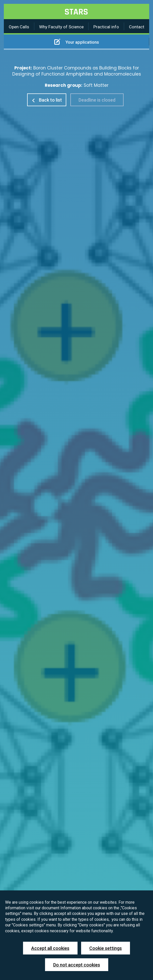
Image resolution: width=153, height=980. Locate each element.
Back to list (47, 100)
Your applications (77, 42)
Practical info (106, 27)
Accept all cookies (50, 948)
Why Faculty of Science (61, 27)
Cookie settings (106, 948)
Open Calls (19, 27)
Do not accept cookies (77, 965)
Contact (137, 27)
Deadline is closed (97, 100)
